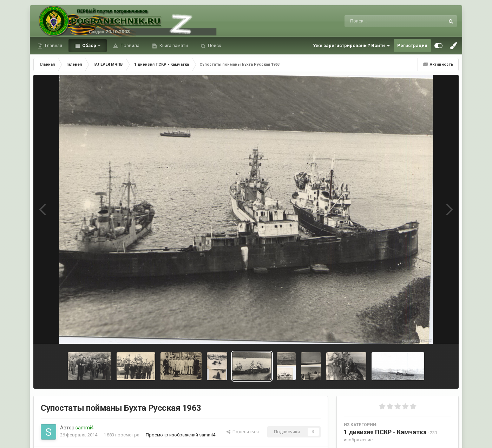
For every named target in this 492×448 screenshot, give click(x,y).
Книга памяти (173, 45)
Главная (53, 45)
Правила (129, 45)
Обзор (89, 45)
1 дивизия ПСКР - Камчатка (385, 432)
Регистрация (412, 45)
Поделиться (243, 432)
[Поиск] (382, 21)
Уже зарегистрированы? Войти (352, 46)
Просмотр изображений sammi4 (181, 435)
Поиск (214, 45)
